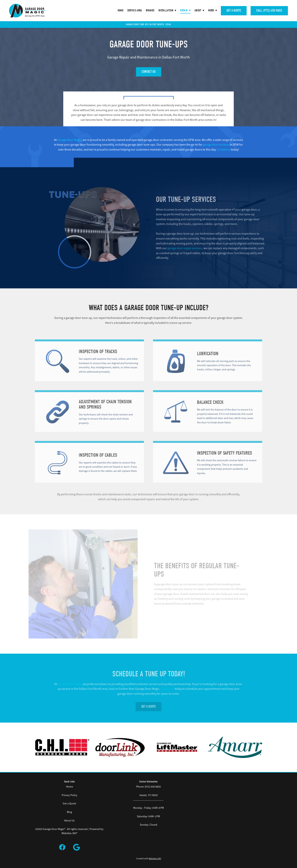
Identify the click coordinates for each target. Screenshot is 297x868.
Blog (69, 812)
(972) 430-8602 (153, 787)
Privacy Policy (70, 795)
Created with (148, 859)
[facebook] (62, 848)
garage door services (216, 145)
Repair (185, 10)
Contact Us (149, 72)
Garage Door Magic (69, 140)
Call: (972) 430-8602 (269, 11)
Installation (167, 10)
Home (120, 10)
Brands (150, 10)
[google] (77, 848)
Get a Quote (69, 803)
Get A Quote (234, 11)
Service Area (135, 10)
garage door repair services (190, 248)
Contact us (224, 150)
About (199, 10)
